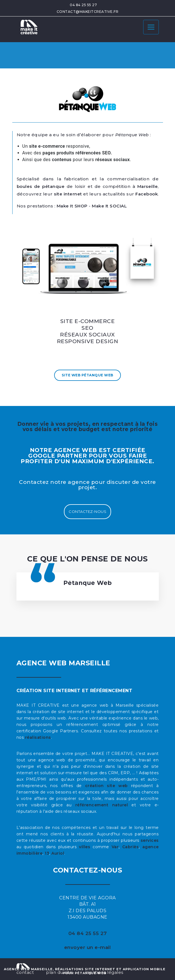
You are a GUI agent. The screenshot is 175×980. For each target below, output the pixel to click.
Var (115, 847)
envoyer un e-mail (88, 947)
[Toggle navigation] (151, 27)
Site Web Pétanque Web (87, 375)
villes (85, 847)
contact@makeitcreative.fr (88, 12)
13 (47, 853)
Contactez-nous (87, 511)
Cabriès (131, 847)
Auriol (58, 853)
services (150, 840)
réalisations (38, 737)
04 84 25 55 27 (83, 5)
